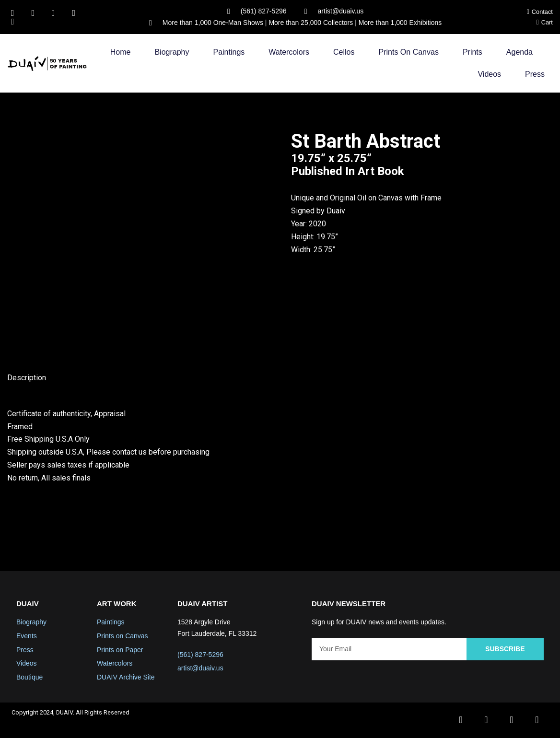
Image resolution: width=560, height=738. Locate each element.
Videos (489, 75)
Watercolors (289, 53)
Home (121, 53)
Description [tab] (27, 378)
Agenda (519, 53)
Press (535, 75)
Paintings (229, 53)
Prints (472, 53)
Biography (172, 53)
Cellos (344, 53)
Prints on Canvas (409, 53)
